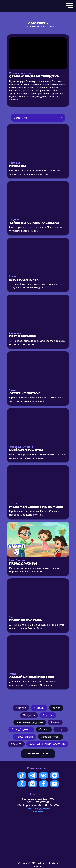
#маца (13, 504)
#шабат (21, 708)
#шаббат (14, 163)
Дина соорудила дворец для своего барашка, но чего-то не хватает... (37, 343)
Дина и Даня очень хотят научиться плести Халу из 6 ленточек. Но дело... (36, 286)
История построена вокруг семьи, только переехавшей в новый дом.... (34, 570)
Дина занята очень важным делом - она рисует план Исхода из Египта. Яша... (37, 627)
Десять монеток (25, 393)
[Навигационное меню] (69, 6)
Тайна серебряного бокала (34, 223)
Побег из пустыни (26, 621)
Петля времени (23, 337)
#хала (13, 276)
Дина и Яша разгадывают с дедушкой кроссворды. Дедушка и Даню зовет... (33, 683)
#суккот (16, 744)
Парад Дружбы (23, 564)
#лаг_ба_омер (21, 729)
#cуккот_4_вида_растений (48, 744)
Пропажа (18, 166)
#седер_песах (51, 737)
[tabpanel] (38, 412)
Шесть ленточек (24, 280)
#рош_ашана (25, 737)
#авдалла (15, 333)
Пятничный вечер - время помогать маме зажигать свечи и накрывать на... (34, 172)
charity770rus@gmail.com (38, 808)
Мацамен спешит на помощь (36, 507)
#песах (13, 617)
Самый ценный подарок (32, 677)
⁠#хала (56, 708)
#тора (13, 674)
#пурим (13, 390)
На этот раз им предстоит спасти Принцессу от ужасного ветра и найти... (36, 229)
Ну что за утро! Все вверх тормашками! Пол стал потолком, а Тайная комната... (37, 456)
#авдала (29, 715)
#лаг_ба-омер (18, 560)
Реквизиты (38, 812)
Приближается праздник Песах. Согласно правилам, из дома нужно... (35, 513)
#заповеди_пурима (21, 447)
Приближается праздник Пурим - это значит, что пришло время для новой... (37, 399)
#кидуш (14, 220)
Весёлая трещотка (26, 450)
